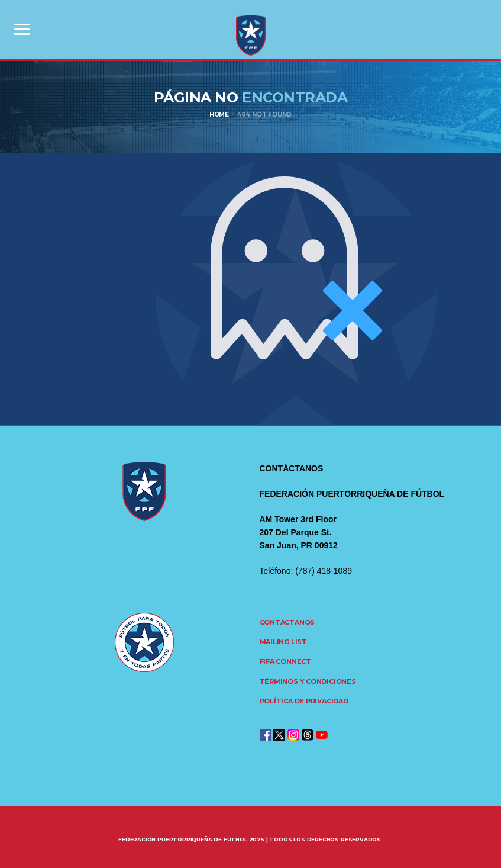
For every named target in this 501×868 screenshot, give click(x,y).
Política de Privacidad (304, 701)
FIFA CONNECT (285, 661)
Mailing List (283, 642)
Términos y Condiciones (308, 681)
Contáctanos (287, 622)
